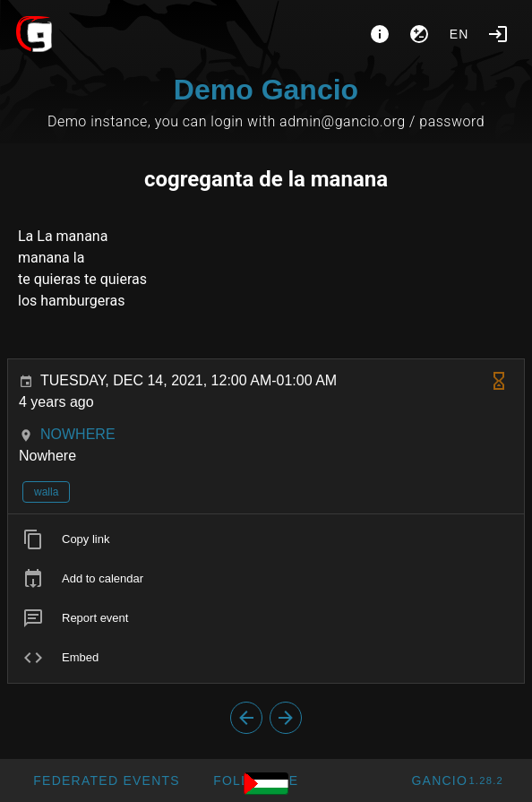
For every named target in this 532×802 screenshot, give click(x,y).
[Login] (498, 34)
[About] (380, 34)
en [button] (459, 34)
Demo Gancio (266, 90)
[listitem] (266, 539)
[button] (106, 780)
